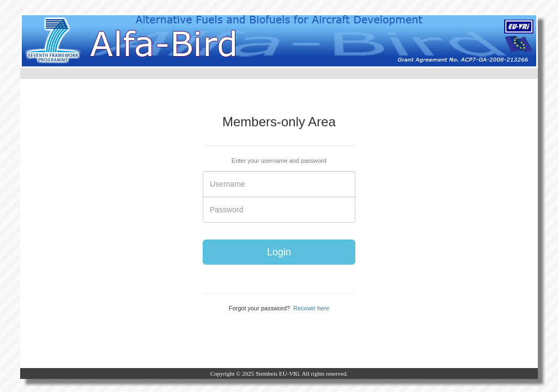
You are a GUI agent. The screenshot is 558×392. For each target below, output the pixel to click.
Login (279, 252)
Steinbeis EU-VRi (277, 373)
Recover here (311, 308)
